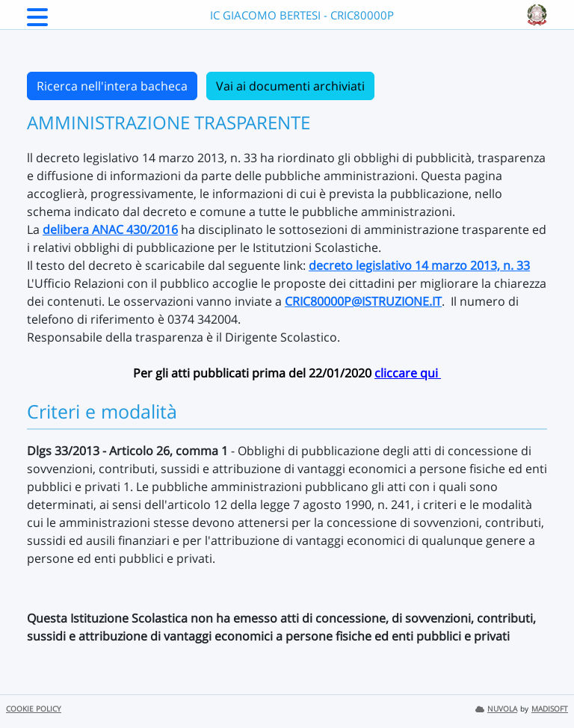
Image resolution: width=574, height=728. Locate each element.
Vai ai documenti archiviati (290, 86)
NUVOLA (496, 709)
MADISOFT (550, 709)
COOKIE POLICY (34, 709)
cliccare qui (408, 373)
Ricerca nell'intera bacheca (112, 86)
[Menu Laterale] (37, 22)
